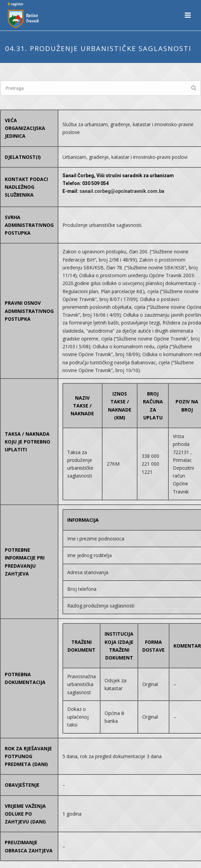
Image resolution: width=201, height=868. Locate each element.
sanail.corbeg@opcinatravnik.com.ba (122, 191)
